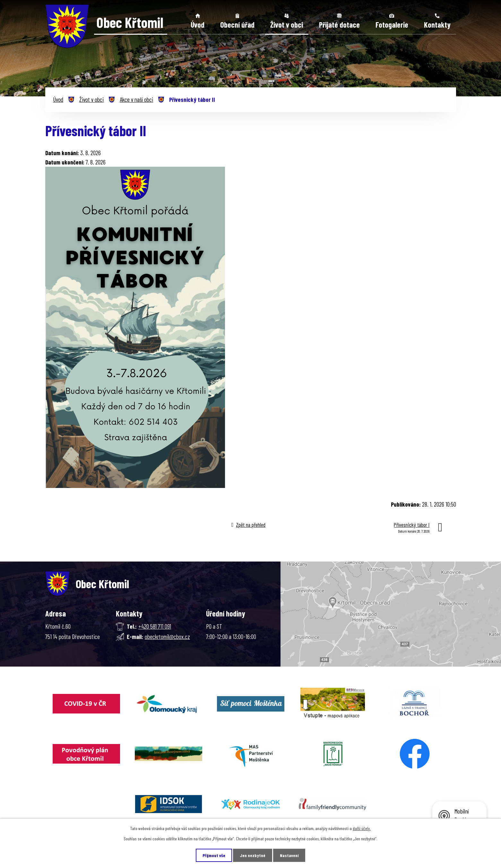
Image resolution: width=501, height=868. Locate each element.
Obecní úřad (237, 25)
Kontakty (437, 25)
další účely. (362, 828)
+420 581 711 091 (155, 626)
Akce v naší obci (136, 99)
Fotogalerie (392, 25)
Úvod (198, 25)
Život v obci (287, 25)
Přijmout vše (214, 855)
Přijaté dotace (339, 25)
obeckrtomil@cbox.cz (167, 637)
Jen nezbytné (253, 855)
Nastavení (289, 855)
